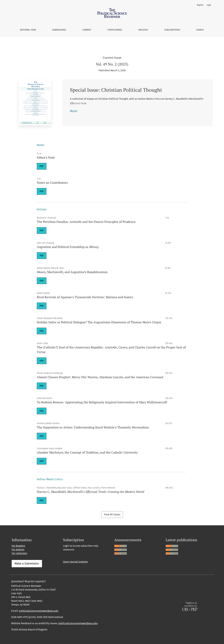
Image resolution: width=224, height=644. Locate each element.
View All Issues (112, 514)
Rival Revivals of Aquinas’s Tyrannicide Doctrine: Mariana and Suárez (85, 297)
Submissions (59, 30)
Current (87, 30)
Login (209, 5)
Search (200, 30)
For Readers (18, 546)
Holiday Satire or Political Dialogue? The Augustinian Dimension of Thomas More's (99, 322)
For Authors (18, 550)
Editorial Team (28, 30)
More (74, 111)
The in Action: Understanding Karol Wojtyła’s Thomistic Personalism (93, 427)
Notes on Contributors (52, 183)
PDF (42, 166)
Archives (143, 30)
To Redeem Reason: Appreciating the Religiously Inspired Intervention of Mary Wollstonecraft (102, 402)
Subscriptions (172, 30)
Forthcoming (115, 30)
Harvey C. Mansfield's (91, 492)
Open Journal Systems (75, 562)
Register (200, 5)
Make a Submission (27, 564)
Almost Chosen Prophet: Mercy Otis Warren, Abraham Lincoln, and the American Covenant (100, 377)
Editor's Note (46, 157)
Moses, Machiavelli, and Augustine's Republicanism (72, 272)
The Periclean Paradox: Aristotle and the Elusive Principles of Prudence (86, 222)
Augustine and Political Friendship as (68, 247)
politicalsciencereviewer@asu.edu (39, 611)
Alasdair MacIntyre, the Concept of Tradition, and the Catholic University (87, 452)
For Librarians (19, 553)
